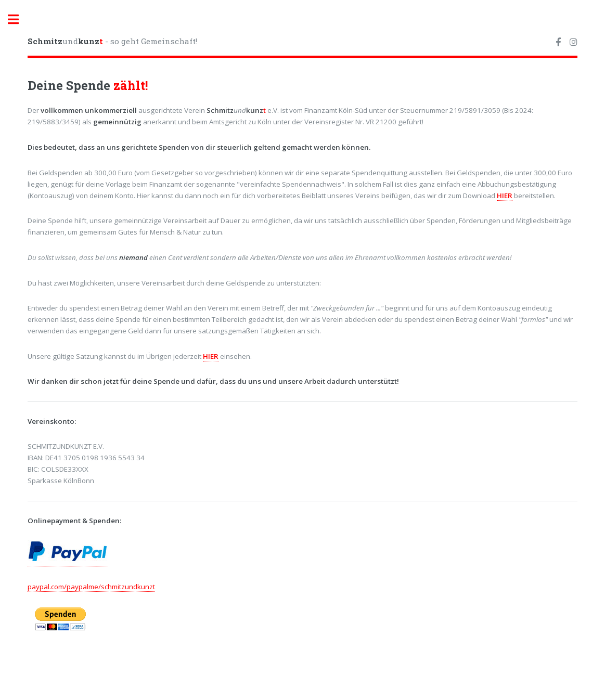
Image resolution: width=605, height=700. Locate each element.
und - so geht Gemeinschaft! (112, 41)
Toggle (19, 20)
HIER (505, 196)
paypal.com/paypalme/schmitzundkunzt (91, 587)
